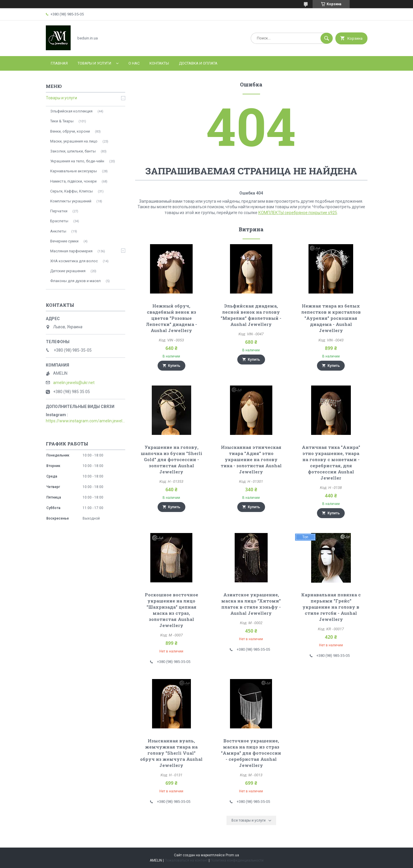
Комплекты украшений (71, 201)
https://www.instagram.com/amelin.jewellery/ (86, 421)
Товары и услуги (94, 63)
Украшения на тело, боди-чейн (77, 161)
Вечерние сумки (64, 241)
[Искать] (327, 38)
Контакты (159, 63)
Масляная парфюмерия (71, 251)
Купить (174, 366)
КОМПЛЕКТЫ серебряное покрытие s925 (298, 213)
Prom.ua (232, 855)
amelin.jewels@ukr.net (74, 383)
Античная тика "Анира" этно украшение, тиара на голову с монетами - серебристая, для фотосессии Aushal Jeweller (331, 462)
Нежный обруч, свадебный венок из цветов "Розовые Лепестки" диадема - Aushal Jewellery (171, 318)
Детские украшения (68, 271)
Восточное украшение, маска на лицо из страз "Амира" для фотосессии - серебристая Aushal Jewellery (251, 753)
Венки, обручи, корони (70, 131)
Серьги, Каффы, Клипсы (72, 191)
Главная (59, 63)
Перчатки (59, 211)
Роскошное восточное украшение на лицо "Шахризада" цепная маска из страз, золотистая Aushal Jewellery (171, 610)
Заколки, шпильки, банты (73, 151)
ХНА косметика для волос (74, 261)
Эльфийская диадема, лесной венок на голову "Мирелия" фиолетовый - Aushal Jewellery (251, 315)
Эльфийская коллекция (71, 111)
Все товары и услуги (249, 820)
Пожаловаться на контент (186, 860)
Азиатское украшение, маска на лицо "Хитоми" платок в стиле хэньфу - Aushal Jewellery (251, 604)
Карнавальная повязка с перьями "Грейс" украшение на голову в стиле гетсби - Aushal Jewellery (331, 607)
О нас (134, 63)
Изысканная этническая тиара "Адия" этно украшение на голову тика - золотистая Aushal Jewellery (251, 459)
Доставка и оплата (198, 63)
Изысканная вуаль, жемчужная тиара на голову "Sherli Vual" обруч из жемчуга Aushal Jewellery (171, 753)
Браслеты (59, 221)
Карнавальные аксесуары (74, 171)
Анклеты (58, 231)
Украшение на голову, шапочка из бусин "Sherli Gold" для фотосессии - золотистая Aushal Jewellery (171, 459)
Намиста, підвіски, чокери (73, 181)
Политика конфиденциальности (237, 860)
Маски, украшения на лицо (74, 141)
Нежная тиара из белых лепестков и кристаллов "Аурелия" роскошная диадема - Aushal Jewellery (331, 318)
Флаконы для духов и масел (75, 281)
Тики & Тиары (62, 121)
